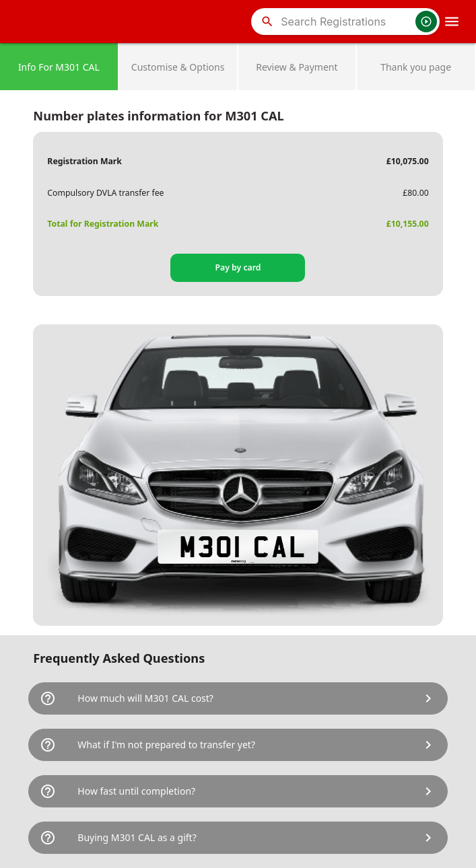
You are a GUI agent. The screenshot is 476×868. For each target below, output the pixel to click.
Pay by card (238, 267)
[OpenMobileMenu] (452, 22)
